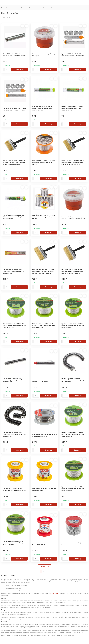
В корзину (19, 70)
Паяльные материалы (35, 8)
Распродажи (54, 594)
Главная (3, 8)
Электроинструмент (13, 8)
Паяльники (24, 8)
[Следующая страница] (48, 572)
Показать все (45, 566)
